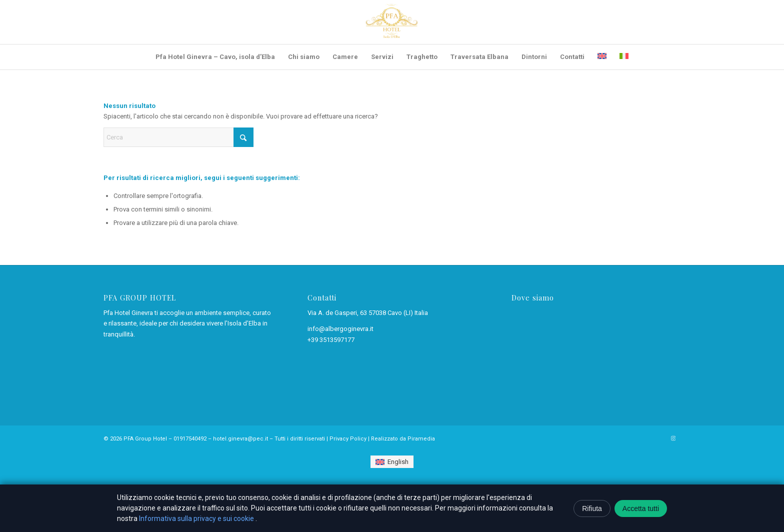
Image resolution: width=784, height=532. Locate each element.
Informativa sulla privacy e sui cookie (197, 518)
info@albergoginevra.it (340, 329)
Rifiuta (592, 508)
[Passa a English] (392, 462)
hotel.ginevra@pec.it (240, 439)
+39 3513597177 (331, 340)
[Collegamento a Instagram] (673, 438)
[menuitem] (215, 57)
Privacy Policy (348, 439)
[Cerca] (178, 137)
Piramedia (421, 439)
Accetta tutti (641, 508)
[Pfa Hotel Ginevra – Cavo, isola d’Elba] (392, 22)
